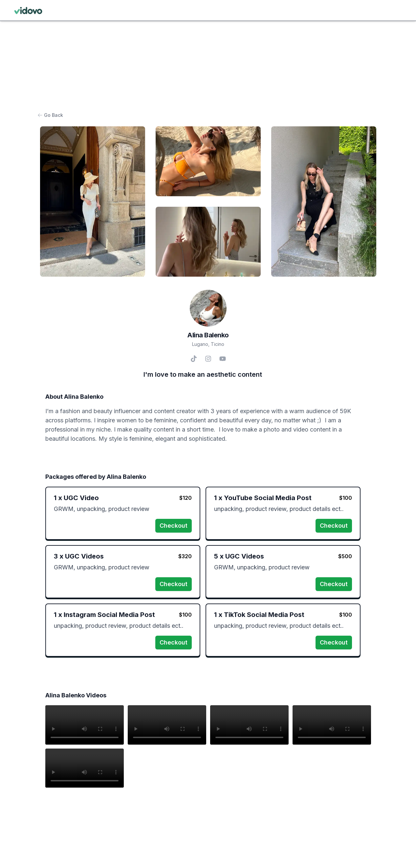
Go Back (52, 115)
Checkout (174, 526)
